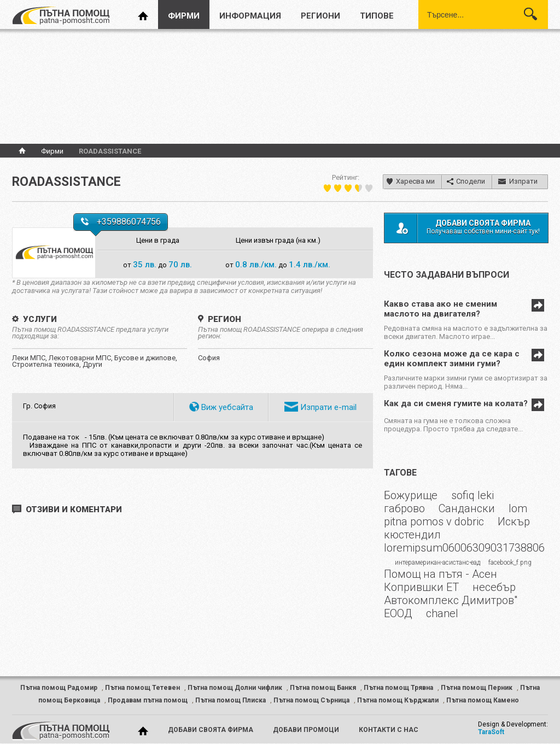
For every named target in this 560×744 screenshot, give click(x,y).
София (209, 358)
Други (92, 364)
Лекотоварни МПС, (81, 358)
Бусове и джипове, (146, 358)
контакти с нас (389, 730)
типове (377, 16)
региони (320, 16)
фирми (184, 16)
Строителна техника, (47, 364)
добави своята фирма (211, 730)
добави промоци (306, 730)
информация (250, 16)
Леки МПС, (30, 358)
